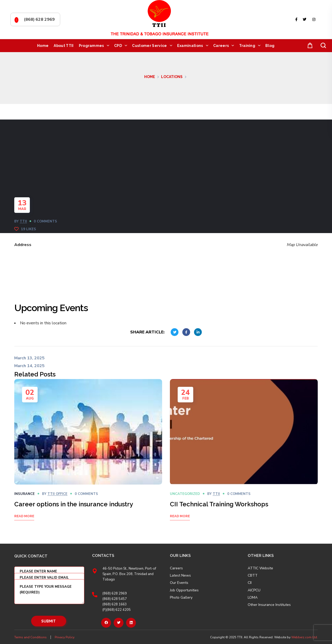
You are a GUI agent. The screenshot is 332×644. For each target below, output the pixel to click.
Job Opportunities (184, 590)
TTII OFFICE (57, 494)
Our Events (179, 583)
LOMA (253, 598)
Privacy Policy (65, 637)
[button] (309, 46)
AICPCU (254, 590)
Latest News (180, 576)
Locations (172, 77)
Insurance (25, 494)
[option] (88, 456)
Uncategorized (185, 494)
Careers (176, 568)
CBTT (253, 576)
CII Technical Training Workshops (219, 504)
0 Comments (45, 221)
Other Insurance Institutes (269, 605)
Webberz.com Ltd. (305, 637)
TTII (23, 221)
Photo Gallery (181, 597)
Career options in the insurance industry (74, 504)
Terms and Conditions (30, 637)
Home (150, 77)
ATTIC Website (260, 568)
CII (250, 583)
